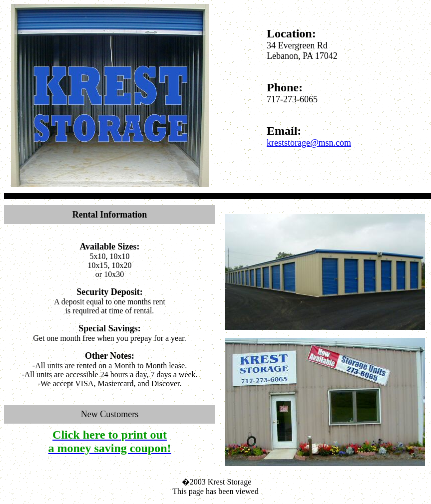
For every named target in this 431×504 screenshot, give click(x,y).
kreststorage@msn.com (309, 143)
